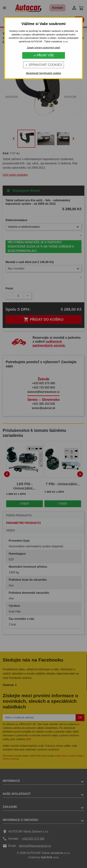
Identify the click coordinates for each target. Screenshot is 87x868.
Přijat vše (44, 55)
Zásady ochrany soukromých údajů (43, 48)
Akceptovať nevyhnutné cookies (43, 73)
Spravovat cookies (43, 65)
